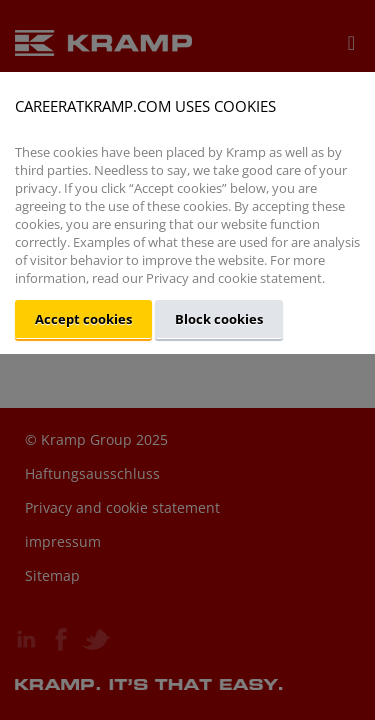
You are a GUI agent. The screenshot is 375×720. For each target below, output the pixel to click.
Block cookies (219, 319)
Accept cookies (83, 319)
